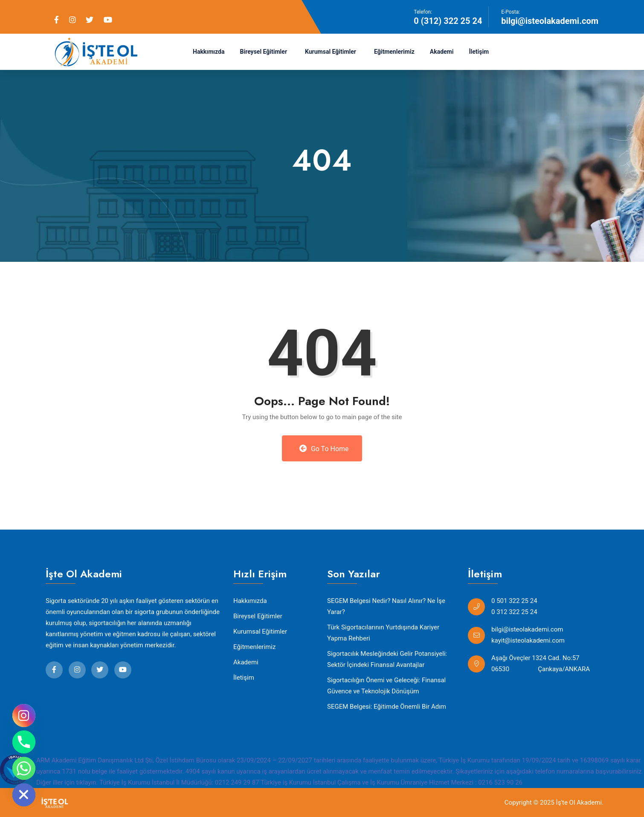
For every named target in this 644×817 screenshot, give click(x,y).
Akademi (442, 52)
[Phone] (24, 742)
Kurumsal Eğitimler (331, 52)
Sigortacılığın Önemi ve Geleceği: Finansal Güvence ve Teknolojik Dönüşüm (386, 686)
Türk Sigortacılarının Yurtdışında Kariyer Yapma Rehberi (383, 633)
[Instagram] (24, 716)
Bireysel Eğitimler (264, 52)
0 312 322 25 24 (514, 612)
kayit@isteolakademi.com (528, 640)
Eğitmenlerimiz (394, 52)
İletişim (479, 52)
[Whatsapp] (24, 768)
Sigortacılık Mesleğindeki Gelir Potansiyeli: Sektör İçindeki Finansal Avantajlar (387, 659)
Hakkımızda (209, 52)
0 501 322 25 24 (514, 601)
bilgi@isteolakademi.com (550, 21)
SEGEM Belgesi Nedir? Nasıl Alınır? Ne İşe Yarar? (386, 606)
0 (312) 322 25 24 (448, 21)
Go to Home (324, 449)
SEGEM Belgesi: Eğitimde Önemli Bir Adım (387, 707)
